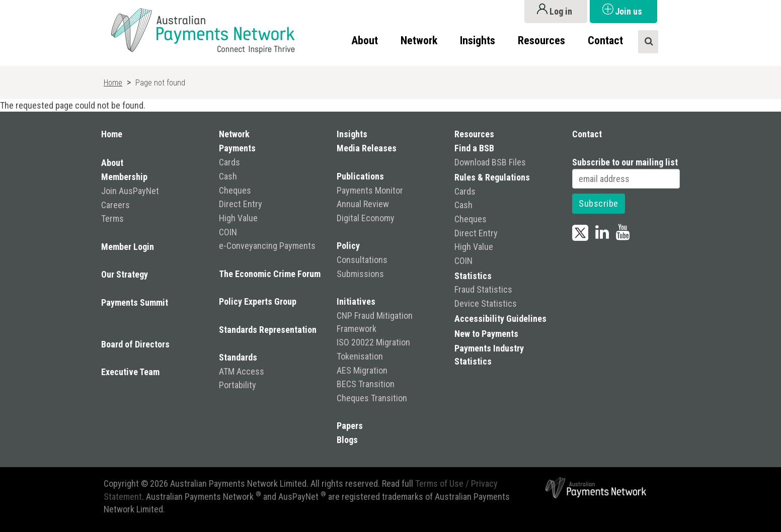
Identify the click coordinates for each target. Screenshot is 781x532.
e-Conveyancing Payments (267, 246)
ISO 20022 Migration (373, 342)
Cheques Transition (372, 398)
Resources (541, 40)
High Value (238, 218)
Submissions (360, 274)
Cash (228, 176)
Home (113, 83)
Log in (561, 11)
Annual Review (363, 204)
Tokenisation (360, 356)
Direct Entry (241, 204)
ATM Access (242, 371)
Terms (112, 218)
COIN (228, 232)
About (365, 40)
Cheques (235, 190)
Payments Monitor (370, 190)
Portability (238, 385)
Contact (605, 40)
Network (419, 40)
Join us (629, 11)
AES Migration (362, 370)
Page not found (160, 83)
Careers (115, 205)
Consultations (362, 260)
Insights (478, 40)
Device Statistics (486, 303)
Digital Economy (366, 218)
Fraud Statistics (483, 289)
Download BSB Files (490, 162)
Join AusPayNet (130, 191)
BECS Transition (366, 384)
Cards (229, 162)
